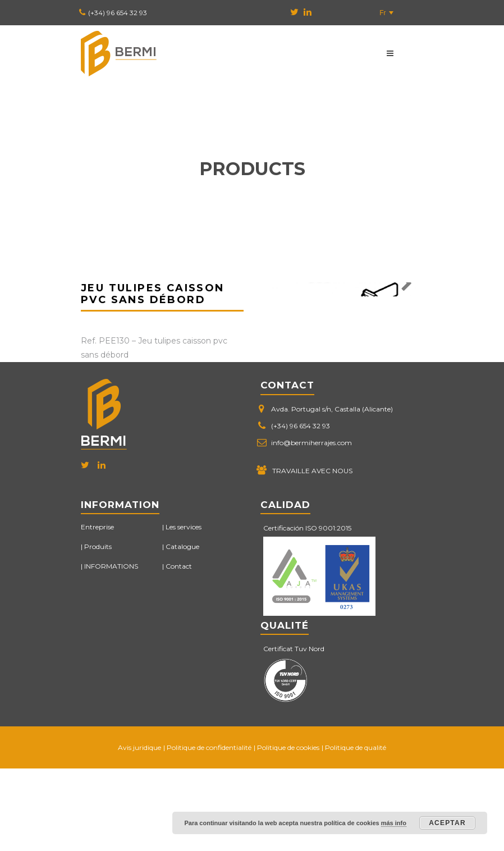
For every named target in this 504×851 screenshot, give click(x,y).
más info (394, 823)
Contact (179, 649)
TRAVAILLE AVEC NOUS (312, 553)
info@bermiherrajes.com (311, 525)
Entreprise (97, 609)
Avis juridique (139, 830)
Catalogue (182, 630)
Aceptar (447, 823)
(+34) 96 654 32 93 (118, 13)
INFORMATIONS (111, 649)
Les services (184, 609)
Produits (98, 630)
